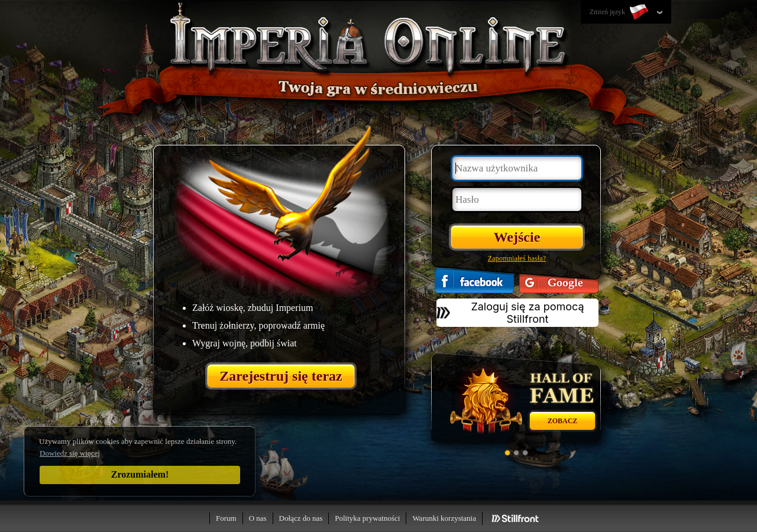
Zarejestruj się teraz (281, 376)
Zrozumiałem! (140, 474)
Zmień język (620, 12)
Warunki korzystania (444, 518)
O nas (258, 518)
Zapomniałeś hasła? (517, 258)
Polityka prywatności (367, 518)
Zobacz (563, 421)
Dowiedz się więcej (70, 453)
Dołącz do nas (301, 518)
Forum (226, 518)
